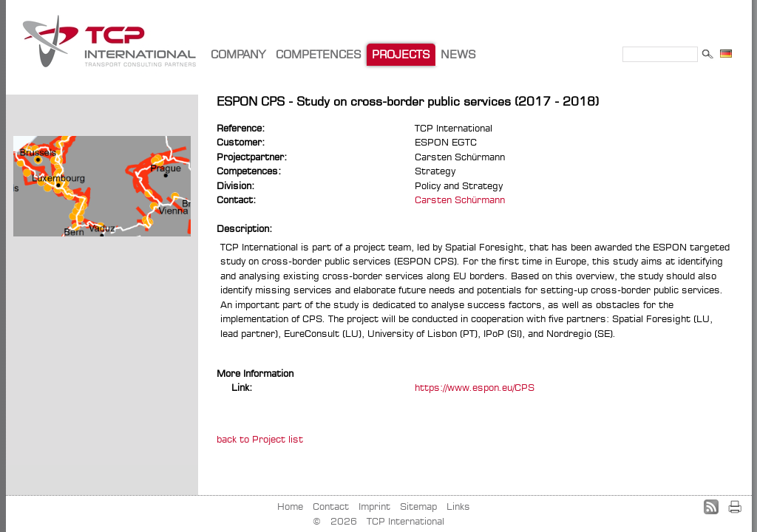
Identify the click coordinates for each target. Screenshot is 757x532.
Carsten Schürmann (460, 199)
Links (458, 506)
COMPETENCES (319, 54)
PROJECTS (401, 54)
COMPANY (238, 54)
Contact (331, 506)
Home (290, 506)
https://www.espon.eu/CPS (475, 387)
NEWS (458, 54)
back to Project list (260, 439)
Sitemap (418, 506)
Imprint (374, 506)
